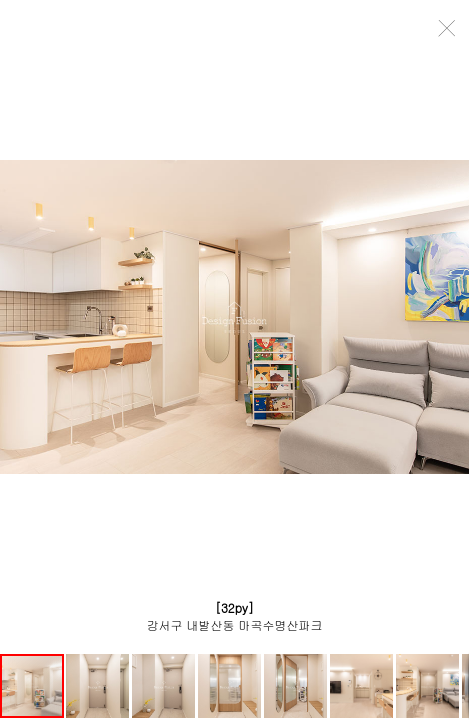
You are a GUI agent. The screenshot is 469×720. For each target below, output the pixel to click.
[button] (99, 686)
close (448, 28)
